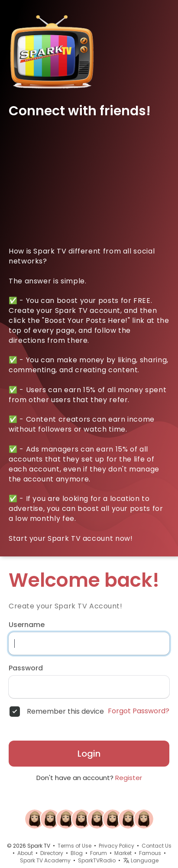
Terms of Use (74, 846)
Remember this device (65, 712)
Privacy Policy (117, 846)
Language (141, 860)
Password (26, 668)
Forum (99, 853)
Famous (150, 853)
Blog (77, 853)
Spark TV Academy (45, 860)
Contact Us (157, 846)
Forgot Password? (139, 711)
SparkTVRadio (97, 860)
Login (89, 754)
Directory (52, 853)
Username (27, 625)
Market (123, 853)
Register (129, 778)
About (25, 853)
